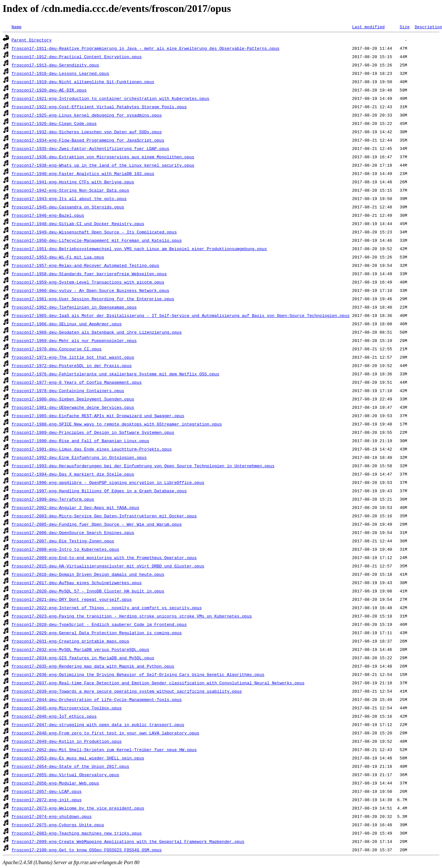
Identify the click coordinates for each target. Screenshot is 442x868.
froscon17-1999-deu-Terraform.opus (53, 499)
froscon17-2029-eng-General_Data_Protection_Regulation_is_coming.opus (97, 633)
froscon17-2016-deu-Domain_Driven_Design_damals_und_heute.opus (88, 574)
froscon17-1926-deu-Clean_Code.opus (54, 123)
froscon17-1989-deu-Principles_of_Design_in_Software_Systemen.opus (93, 432)
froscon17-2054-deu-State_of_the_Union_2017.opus (70, 766)
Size (405, 27)
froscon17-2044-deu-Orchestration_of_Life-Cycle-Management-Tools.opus (97, 699)
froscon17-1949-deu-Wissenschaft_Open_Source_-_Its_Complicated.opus (94, 232)
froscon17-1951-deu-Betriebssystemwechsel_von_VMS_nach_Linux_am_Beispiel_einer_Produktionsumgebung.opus (139, 249)
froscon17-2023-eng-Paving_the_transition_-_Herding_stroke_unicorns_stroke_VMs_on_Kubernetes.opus (132, 616)
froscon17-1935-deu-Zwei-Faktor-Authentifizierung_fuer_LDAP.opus (90, 148)
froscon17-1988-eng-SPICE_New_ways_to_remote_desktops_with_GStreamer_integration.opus (117, 424)
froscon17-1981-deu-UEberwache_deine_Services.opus (73, 407)
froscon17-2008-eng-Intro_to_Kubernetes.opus (65, 549)
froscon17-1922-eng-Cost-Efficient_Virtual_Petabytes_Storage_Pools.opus (99, 107)
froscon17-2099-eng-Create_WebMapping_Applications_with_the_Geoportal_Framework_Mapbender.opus (128, 841)
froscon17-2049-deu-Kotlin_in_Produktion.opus (67, 741)
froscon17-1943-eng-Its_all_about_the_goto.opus (69, 198)
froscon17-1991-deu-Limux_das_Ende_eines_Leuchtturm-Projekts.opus (92, 449)
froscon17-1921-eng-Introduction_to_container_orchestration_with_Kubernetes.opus (110, 98)
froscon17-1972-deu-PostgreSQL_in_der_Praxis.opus (72, 365)
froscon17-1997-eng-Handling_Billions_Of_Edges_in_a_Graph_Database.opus (99, 491)
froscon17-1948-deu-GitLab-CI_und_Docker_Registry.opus (78, 224)
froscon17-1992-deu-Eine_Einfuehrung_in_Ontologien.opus (79, 457)
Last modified (368, 27)
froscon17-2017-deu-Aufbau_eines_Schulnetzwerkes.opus (77, 583)
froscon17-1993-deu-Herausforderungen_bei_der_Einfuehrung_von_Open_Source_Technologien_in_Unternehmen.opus (143, 466)
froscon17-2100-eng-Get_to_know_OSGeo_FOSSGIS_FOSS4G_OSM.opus (87, 850)
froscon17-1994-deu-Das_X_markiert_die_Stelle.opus (73, 474)
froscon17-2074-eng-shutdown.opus (52, 816)
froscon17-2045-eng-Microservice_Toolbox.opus (67, 708)
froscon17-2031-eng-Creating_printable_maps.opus (70, 641)
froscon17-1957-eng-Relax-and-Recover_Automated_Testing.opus (85, 265)
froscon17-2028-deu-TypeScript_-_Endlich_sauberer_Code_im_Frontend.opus (99, 624)
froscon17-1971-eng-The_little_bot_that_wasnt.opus (73, 357)
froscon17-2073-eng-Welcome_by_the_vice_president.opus (78, 808)
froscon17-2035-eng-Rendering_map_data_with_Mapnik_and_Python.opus (93, 666)
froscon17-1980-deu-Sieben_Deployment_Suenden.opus (73, 399)
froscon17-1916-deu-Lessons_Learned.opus (60, 73)
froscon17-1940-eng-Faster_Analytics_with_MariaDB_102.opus (83, 173)
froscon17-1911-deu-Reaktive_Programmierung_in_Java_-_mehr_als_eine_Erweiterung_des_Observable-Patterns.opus (146, 48)
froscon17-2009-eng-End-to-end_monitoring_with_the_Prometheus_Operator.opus (104, 557)
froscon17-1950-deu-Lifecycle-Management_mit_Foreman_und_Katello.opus (97, 240)
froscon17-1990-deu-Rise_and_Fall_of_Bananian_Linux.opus (80, 441)
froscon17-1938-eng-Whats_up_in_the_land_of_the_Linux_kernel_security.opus (103, 165)
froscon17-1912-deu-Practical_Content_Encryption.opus (77, 57)
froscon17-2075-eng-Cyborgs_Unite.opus (58, 825)
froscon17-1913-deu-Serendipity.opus (55, 65)
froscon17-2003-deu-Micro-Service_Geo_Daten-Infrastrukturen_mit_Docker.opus (104, 516)
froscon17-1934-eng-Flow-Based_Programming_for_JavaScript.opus (88, 140)
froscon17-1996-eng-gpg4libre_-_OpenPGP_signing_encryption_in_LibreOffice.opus (108, 482)
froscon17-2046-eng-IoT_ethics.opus (54, 716)
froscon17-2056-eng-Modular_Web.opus (55, 783)
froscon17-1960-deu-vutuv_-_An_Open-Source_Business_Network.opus (90, 290)
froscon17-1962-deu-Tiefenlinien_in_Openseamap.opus (74, 307)
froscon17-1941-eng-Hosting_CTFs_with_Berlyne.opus (73, 182)
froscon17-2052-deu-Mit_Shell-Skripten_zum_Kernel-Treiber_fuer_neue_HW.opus (104, 750)
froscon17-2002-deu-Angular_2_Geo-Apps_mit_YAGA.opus (75, 507)
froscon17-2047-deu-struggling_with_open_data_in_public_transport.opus (98, 724)
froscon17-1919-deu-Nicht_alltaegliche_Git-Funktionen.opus (83, 82)
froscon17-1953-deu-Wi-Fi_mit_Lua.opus (58, 257)
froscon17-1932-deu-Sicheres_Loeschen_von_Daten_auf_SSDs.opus (87, 132)
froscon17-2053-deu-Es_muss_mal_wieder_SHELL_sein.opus (78, 758)
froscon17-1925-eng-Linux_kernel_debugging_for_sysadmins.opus (87, 115)
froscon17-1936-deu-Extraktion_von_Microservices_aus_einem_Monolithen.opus (103, 157)
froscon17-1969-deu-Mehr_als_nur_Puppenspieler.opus (74, 340)
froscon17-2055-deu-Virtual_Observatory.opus (65, 775)
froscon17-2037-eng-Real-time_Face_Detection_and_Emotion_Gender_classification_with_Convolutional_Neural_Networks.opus (158, 683)
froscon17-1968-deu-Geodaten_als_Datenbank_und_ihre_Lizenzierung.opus (97, 332)
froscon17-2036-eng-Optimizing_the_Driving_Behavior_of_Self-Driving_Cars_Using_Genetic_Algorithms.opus (138, 674)
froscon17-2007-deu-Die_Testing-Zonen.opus (63, 541)
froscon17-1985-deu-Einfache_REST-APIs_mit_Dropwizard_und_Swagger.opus (98, 416)
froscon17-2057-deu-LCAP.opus (47, 791)
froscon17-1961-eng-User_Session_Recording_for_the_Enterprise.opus (93, 299)
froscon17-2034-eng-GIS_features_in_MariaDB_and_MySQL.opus (83, 658)
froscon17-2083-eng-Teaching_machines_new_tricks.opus (77, 833)
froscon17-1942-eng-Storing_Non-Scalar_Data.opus (70, 190)
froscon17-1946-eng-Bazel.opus (48, 215)
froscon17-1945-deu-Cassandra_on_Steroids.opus (68, 207)
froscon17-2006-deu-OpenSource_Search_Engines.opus (73, 532)
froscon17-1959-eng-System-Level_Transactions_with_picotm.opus (88, 282)
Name (17, 27)
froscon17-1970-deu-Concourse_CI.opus (57, 349)
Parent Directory (32, 40)
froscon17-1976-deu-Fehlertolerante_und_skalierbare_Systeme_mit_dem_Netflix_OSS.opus (115, 374)
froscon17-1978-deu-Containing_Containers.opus (68, 390)
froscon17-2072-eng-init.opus (47, 800)
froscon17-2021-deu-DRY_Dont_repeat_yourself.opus (72, 599)
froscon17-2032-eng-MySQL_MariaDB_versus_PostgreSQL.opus (80, 649)
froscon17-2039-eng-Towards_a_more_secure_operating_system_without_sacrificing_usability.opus (127, 691)
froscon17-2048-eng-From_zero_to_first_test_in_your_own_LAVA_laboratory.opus (105, 733)
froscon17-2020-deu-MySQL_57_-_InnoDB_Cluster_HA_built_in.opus (88, 591)
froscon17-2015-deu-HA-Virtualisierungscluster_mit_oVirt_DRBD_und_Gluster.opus (108, 566)
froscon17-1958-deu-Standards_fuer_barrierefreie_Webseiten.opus (89, 274)
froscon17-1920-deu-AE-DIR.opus (49, 90)
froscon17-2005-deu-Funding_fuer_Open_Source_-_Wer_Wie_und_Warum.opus (97, 524)
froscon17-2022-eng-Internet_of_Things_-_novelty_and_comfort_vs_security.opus (107, 608)
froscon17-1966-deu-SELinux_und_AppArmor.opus (67, 324)
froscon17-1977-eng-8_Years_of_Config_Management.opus (77, 382)
